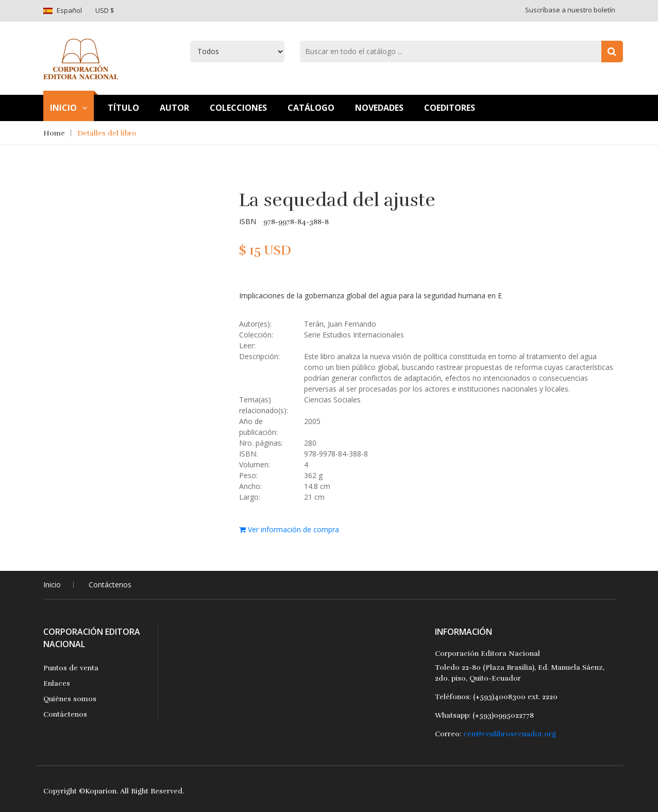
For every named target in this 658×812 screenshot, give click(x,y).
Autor (174, 108)
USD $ (105, 10)
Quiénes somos (70, 699)
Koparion (101, 791)
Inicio (69, 108)
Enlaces (57, 683)
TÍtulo (123, 108)
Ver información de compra (289, 529)
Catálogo (311, 108)
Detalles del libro (107, 133)
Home (54, 133)
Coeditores (450, 108)
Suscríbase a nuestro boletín (570, 10)
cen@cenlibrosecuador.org (510, 734)
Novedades (379, 108)
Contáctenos (110, 585)
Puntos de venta (71, 668)
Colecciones (238, 108)
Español (69, 10)
